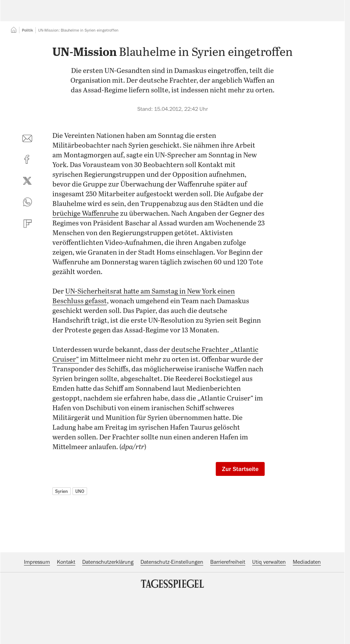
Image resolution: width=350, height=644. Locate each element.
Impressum (37, 604)
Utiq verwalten (269, 604)
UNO (80, 534)
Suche (244, 16)
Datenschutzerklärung (108, 604)
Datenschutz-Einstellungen (172, 604)
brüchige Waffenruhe (86, 256)
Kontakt (66, 604)
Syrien (62, 534)
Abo (323, 16)
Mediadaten (307, 604)
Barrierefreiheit (228, 604)
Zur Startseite (240, 511)
